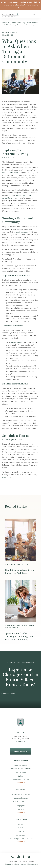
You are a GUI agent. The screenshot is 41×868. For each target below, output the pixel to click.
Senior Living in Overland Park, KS (21, 839)
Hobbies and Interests (20, 798)
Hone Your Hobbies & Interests (20, 769)
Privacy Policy (9, 864)
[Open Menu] (37, 14)
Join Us (21, 824)
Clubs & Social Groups (21, 802)
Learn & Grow (6, 23)
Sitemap (17, 864)
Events (21, 828)
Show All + (21, 782)
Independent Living (19, 23)
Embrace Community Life (21, 794)
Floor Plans (21, 810)
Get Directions (20, 750)
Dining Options (20, 772)
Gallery (21, 776)
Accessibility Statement (30, 864)
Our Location (20, 835)
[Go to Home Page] (10, 15)
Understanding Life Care (20, 780)
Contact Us (20, 831)
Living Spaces (20, 806)
